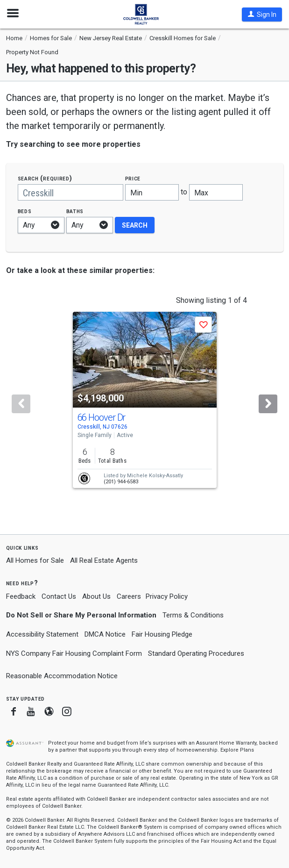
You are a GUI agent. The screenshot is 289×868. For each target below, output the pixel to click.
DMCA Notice (105, 634)
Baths (75, 211)
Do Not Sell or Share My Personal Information (81, 615)
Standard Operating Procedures (196, 653)
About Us (96, 596)
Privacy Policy (167, 596)
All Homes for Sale (35, 560)
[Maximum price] (216, 192)
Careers (129, 596)
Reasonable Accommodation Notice (62, 676)
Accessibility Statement (42, 634)
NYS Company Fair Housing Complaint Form (74, 653)
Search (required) (45, 178)
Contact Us (59, 596)
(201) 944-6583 (121, 482)
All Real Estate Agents (104, 560)
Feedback (21, 597)
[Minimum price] (152, 192)
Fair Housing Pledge (162, 634)
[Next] (268, 404)
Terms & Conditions (193, 615)
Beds (25, 211)
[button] (262, 14)
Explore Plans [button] (237, 750)
